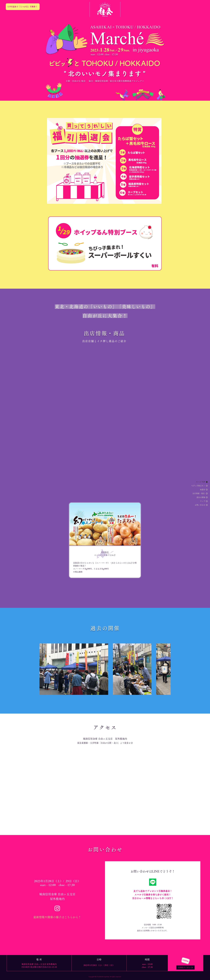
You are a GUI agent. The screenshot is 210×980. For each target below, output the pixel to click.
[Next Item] (164, 669)
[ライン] (153, 882)
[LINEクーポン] (185, 967)
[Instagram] (57, 908)
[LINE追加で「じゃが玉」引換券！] (23, 7)
